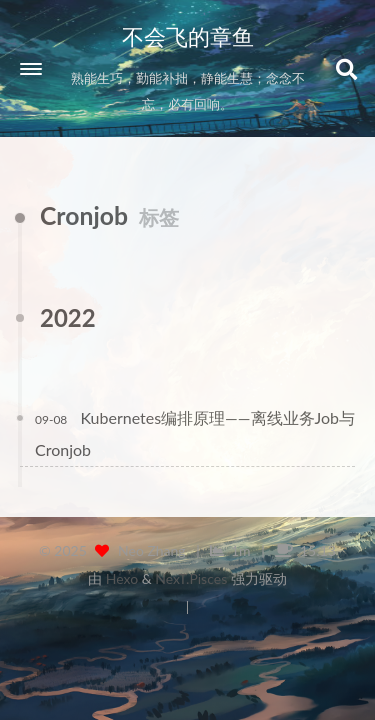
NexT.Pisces (191, 578)
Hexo (122, 578)
